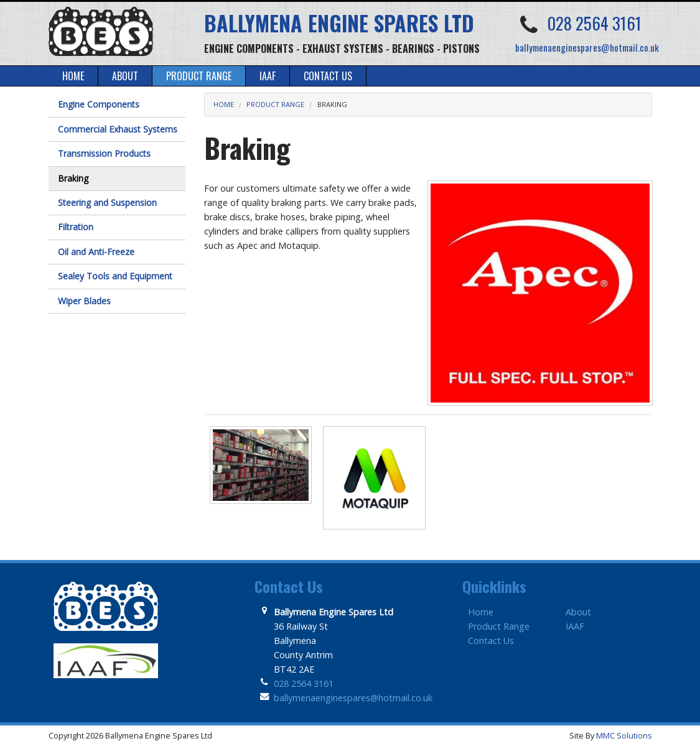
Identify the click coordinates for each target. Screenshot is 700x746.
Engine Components (99, 104)
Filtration (76, 227)
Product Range (275, 104)
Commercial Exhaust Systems (118, 129)
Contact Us (491, 641)
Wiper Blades (84, 301)
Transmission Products (104, 153)
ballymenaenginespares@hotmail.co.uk (587, 47)
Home (224, 104)
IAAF (575, 626)
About (578, 612)
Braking (332, 104)
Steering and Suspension (107, 203)
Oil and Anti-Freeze (96, 252)
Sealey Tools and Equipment (115, 276)
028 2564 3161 (594, 23)
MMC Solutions (624, 735)
